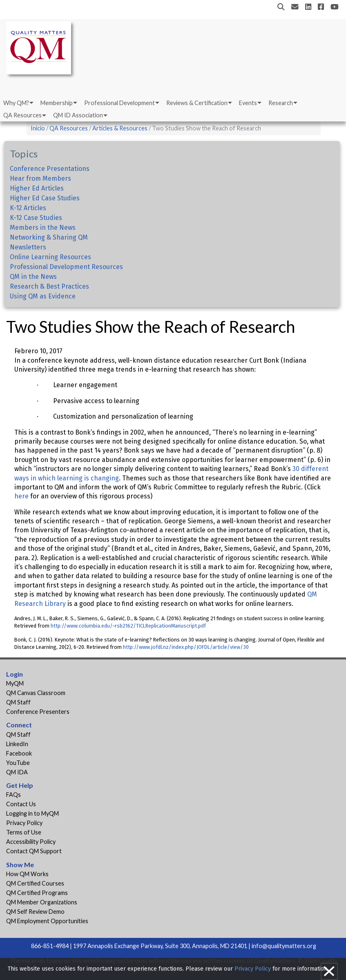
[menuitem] (18, 103)
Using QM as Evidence (43, 296)
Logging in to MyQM (32, 813)
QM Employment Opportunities (47, 921)
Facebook (19, 753)
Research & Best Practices (49, 286)
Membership (57, 103)
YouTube (18, 763)
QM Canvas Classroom (36, 693)
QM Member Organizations (42, 902)
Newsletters (28, 247)
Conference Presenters (38, 712)
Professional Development (119, 103)
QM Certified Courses (35, 883)
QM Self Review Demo (35, 912)
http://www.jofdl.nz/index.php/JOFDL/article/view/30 (185, 647)
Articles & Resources (121, 128)
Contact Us (21, 804)
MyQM (15, 683)
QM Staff (18, 702)
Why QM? (16, 103)
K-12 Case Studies (36, 218)
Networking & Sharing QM (49, 237)
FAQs (13, 795)
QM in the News (33, 277)
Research (281, 103)
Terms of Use (24, 832)
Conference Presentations (50, 169)
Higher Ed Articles (37, 188)
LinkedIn (17, 744)
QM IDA (17, 772)
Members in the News (43, 228)
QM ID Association (78, 115)
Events (248, 103)
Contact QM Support (34, 851)
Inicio (38, 128)
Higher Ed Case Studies (45, 198)
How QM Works (27, 874)
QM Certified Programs (37, 893)
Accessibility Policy (31, 842)
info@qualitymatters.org (284, 946)
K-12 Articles (28, 208)
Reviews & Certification (197, 103)
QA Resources (22, 115)
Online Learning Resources (50, 257)
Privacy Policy (24, 823)
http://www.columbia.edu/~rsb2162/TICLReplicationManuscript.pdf (128, 626)
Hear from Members (40, 178)
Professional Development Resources (66, 267)
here (21, 496)
